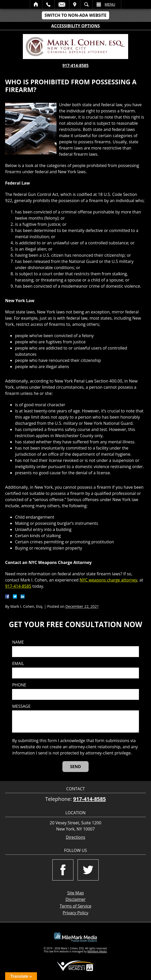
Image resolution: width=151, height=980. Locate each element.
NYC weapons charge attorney (108, 580)
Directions (75, 837)
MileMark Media (97, 951)
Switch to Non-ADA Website (75, 15)
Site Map (76, 893)
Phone (19, 685)
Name (18, 642)
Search (86, 4)
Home (36, 4)
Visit (75, 4)
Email (62, 4)
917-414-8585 (75, 65)
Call (48, 4)
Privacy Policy (75, 913)
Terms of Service (75, 906)
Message (21, 706)
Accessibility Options (76, 26)
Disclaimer (75, 899)
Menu (110, 4)
